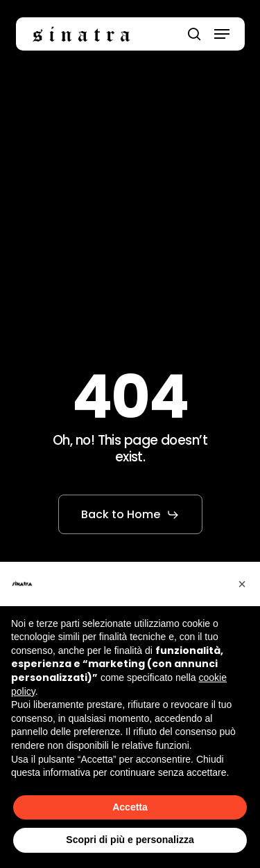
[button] (222, 34)
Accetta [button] (130, 807)
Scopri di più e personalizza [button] (130, 840)
